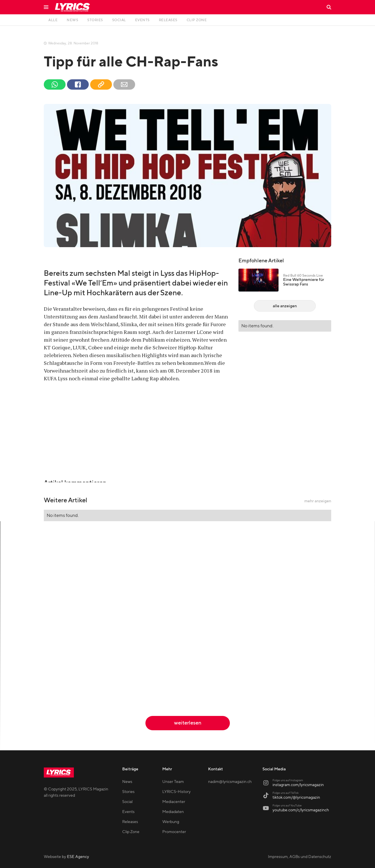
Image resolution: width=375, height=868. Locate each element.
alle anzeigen (285, 306)
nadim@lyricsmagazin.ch (230, 782)
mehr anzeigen (318, 501)
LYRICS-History (176, 792)
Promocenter (174, 832)
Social (127, 802)
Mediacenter (174, 802)
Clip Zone (131, 832)
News (127, 782)
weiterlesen (188, 723)
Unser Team (173, 782)
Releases (130, 822)
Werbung (171, 822)
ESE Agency (78, 857)
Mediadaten (173, 812)
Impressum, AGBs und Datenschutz (300, 857)
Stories (128, 792)
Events (128, 812)
